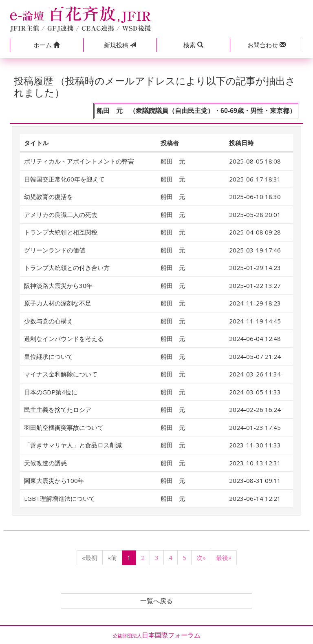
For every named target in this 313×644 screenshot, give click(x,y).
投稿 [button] (120, 45)
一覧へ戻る (156, 601)
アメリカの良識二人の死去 (61, 215)
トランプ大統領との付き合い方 (67, 268)
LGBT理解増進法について (60, 498)
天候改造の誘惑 (45, 463)
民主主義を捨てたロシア (58, 409)
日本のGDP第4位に (51, 392)
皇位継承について (48, 356)
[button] (46, 45)
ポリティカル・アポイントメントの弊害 (79, 161)
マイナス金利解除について (61, 374)
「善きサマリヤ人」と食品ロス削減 (73, 445)
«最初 (90, 558)
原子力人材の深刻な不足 (58, 303)
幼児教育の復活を (48, 197)
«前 (112, 558)
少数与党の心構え (48, 321)
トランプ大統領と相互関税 (61, 232)
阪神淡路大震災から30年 (58, 285)
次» (201, 558)
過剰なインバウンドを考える (64, 339)
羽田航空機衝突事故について (64, 427)
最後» (224, 558)
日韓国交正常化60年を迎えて (64, 179)
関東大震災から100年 (54, 480)
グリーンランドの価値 (55, 250)
